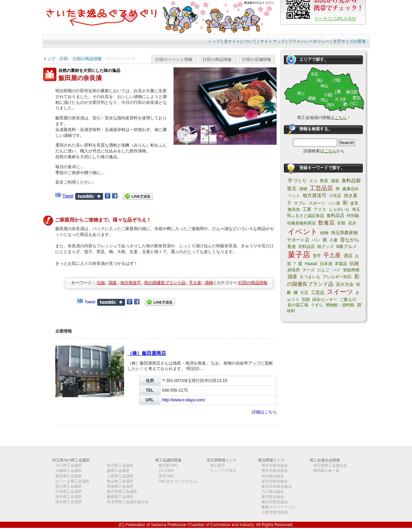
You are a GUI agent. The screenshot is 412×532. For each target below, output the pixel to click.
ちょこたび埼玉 (223, 470)
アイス (320, 209)
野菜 (324, 181)
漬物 (209, 283)
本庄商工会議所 (69, 497)
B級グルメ (347, 246)
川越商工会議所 (69, 470)
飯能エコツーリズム (279, 507)
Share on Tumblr (89, 196)
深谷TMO (166, 476)
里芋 (317, 256)
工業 (307, 209)
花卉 (352, 223)
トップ (214, 41)
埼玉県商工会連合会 (330, 465)
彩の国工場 (298, 305)
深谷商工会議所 (69, 502)
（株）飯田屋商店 (147, 353)
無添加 (294, 209)
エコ (313, 181)
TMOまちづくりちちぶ (178, 481)
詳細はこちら (264, 412)
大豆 (304, 293)
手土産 (195, 283)
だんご (323, 270)
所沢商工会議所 (120, 465)
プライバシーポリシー (309, 41)
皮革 (354, 203)
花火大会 (345, 284)
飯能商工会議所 (120, 497)
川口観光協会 (273, 491)
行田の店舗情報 (257, 59)
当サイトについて (240, 41)
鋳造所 (294, 270)
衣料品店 (307, 247)
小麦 (334, 240)
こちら (341, 118)
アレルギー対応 (337, 277)
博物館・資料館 (340, 305)
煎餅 (306, 300)
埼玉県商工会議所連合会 (128, 502)
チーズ (309, 270)
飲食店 (326, 223)
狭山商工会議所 (120, 481)
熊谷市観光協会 (275, 465)
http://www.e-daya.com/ (184, 400)
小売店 (335, 196)
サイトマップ (272, 41)
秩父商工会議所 (69, 486)
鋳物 (324, 233)
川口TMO (166, 470)
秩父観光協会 (273, 476)
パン (316, 240)
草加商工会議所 (120, 486)
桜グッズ (325, 247)
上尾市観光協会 (275, 512)
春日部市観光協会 (277, 486)
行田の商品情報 (217, 59)
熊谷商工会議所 (69, 476)
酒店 (348, 256)
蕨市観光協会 (273, 497)
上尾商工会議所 (120, 476)
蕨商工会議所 (118, 470)
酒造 (335, 181)
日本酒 (326, 264)
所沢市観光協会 (275, 470)
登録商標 (351, 270)
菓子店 (299, 255)
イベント (303, 232)
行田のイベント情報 (174, 59)
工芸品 (318, 292)
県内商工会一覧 (326, 470)
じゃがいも (339, 209)
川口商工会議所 (69, 465)
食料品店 (335, 215)
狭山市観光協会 (275, 502)
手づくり (297, 181)
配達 (292, 247)
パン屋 (334, 203)
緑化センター (325, 300)
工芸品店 (321, 188)
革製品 (341, 264)
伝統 (101, 283)
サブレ (300, 203)
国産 (113, 283)
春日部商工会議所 (122, 491)
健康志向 (350, 189)
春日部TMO (168, 465)
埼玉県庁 (218, 465)
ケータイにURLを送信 (335, 19)
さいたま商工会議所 (72, 481)
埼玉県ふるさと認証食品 (324, 213)
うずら (317, 305)
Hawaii (311, 264)
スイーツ (340, 292)
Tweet (68, 196)
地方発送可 (131, 283)
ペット (294, 196)
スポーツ (317, 203)
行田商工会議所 (69, 491)
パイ (336, 270)
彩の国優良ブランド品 (165, 283)
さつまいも (310, 277)
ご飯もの (348, 300)
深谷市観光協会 (275, 481)
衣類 (341, 223)
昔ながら (350, 240)
